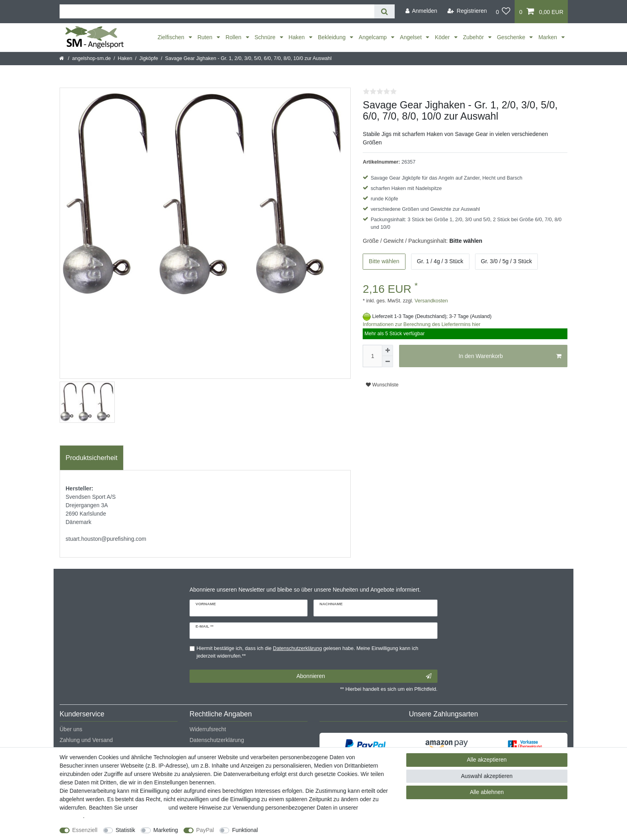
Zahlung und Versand (86, 740)
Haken (298, 37)
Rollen (234, 37)
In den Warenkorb (510, 356)
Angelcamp (373, 37)
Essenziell (85, 830)
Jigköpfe (149, 58)
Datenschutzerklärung (217, 740)
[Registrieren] (467, 11)
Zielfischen (172, 37)
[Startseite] (62, 58)
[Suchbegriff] (217, 11)
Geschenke (512, 37)
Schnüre (266, 37)
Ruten (206, 37)
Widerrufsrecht (208, 729)
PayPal (205, 830)
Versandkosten (430, 301)
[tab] (92, 458)
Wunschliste (382, 385)
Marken (548, 37)
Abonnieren (364, 676)
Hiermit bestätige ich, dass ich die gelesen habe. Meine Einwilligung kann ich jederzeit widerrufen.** (308, 652)
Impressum (153, 808)
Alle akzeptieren (487, 760)
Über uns (71, 729)
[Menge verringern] (387, 362)
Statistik (125, 830)
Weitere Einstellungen (292, 830)
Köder (443, 37)
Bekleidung (332, 37)
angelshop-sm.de (91, 58)
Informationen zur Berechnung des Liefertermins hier (421, 324)
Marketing (166, 830)
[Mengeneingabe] (372, 356)
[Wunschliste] (503, 12)
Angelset (411, 37)
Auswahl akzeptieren (487, 776)
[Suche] (384, 11)
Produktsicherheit (92, 458)
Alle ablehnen (487, 792)
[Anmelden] (421, 11)
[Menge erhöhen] (387, 350)
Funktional (245, 830)
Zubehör (474, 37)
